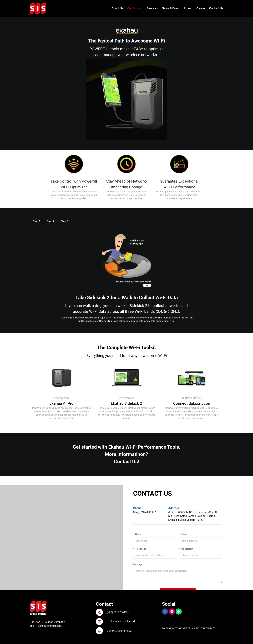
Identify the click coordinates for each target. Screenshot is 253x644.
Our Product (135, 8)
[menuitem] (115, 8)
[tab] (37, 221)
